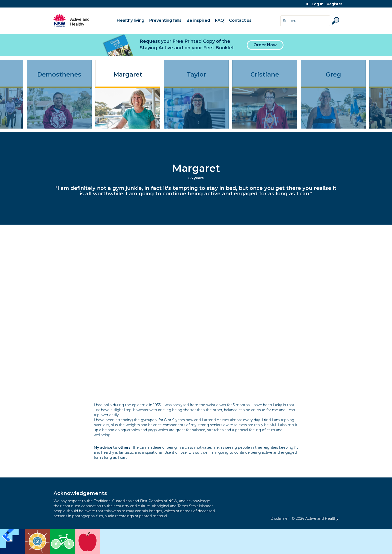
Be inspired (198, 20)
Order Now (265, 45)
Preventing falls (165, 20)
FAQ (219, 20)
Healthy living (130, 20)
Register (334, 4)
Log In (315, 4)
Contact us (240, 20)
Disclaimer (280, 518)
